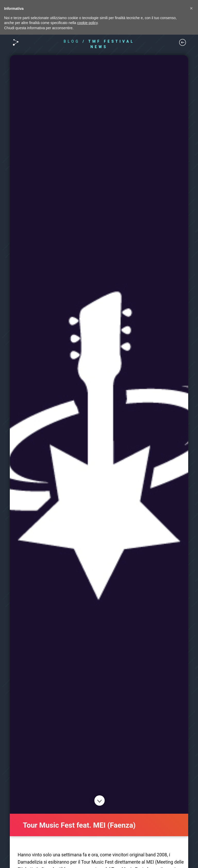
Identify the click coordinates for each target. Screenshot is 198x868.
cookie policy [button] (87, 23)
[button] (191, 8)
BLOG (72, 41)
